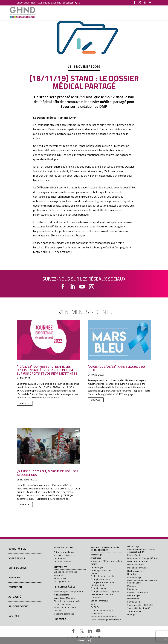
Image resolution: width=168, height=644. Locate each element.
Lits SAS (57, 611)
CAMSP (94, 564)
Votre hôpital (17, 549)
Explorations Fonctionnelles (104, 616)
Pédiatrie (132, 586)
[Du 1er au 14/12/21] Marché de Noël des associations (47, 473)
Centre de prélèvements (102, 576)
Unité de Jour (60, 558)
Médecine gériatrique (64, 614)
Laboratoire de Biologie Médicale (143, 558)
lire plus (25, 403)
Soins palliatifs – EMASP (139, 608)
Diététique (96, 598)
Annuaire (14, 577)
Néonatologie (60, 578)
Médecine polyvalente (64, 555)
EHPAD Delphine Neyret (65, 607)
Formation (15, 587)
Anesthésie (96, 558)
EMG (93, 604)
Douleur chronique (99, 601)
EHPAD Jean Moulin (63, 604)
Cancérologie (97, 567)
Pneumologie (134, 595)
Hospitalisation (64, 547)
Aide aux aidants (61, 595)
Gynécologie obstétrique (65, 572)
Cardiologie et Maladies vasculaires (102, 572)
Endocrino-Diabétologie (102, 610)
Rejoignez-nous (18, 606)
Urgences (60, 619)
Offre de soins (18, 568)
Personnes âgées (65, 587)
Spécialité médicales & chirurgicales (105, 549)
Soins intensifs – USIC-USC (140, 605)
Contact (14, 616)
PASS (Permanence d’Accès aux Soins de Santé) (142, 582)
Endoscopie (96, 613)
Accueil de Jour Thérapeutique (68, 592)
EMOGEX (95, 607)
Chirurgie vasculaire (100, 588)
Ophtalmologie (134, 577)
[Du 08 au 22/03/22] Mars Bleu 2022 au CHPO (116, 368)
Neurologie (133, 574)
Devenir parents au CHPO (102, 594)
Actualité (15, 597)
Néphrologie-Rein (136, 571)
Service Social (134, 602)
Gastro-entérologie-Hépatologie (106, 620)
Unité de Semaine (62, 562)
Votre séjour (17, 558)
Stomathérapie (134, 611)
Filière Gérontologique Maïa (67, 601)
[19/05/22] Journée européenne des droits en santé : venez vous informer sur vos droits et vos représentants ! (47, 370)
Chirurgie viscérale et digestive (105, 591)
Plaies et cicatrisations (138, 592)
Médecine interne (136, 565)
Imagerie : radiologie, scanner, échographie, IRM (141, 551)
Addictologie (96, 555)
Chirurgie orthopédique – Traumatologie (103, 583)
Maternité (60, 567)
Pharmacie (132, 589)
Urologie (131, 614)
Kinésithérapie (134, 555)
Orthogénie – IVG (62, 581)
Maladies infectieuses (137, 561)
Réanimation (133, 599)
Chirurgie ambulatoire (64, 552)
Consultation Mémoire (64, 598)
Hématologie (133, 546)
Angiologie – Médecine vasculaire (106, 561)
